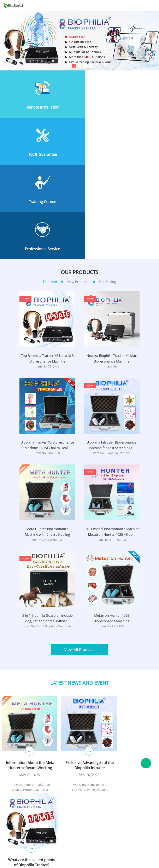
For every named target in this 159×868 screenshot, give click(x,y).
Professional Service (119, 154)
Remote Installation (40, 107)
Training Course (40, 154)
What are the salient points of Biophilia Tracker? (131, 665)
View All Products (79, 556)
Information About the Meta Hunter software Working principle (26, 665)
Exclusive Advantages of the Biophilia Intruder (79, 665)
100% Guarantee (119, 107)
